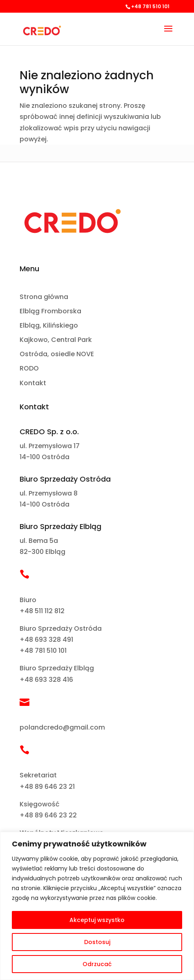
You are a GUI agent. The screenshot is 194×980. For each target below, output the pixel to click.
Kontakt (33, 383)
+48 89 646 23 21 (47, 787)
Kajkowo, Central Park (56, 340)
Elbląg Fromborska (50, 311)
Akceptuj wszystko (97, 920)
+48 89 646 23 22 (48, 815)
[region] (97, 906)
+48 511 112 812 (42, 611)
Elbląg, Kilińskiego (49, 326)
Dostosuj (97, 942)
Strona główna (44, 297)
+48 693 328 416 (46, 680)
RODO (29, 369)
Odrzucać (97, 964)
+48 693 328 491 (46, 640)
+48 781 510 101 (43, 651)
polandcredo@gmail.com (62, 727)
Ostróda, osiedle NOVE (57, 354)
